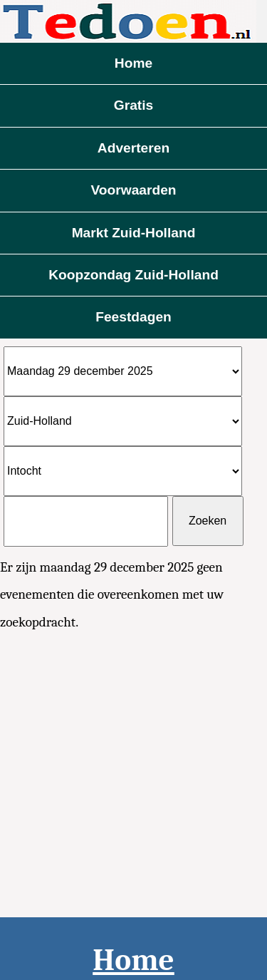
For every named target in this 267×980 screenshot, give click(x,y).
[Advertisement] (133, 777)
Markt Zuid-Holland (134, 233)
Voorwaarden (133, 190)
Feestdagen (133, 317)
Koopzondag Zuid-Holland (133, 275)
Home (133, 63)
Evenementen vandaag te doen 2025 (133, 21)
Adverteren (133, 148)
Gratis (133, 105)
